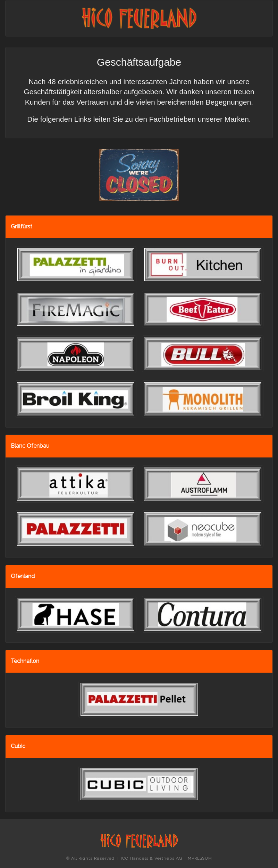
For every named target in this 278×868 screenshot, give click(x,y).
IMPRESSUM (199, 858)
